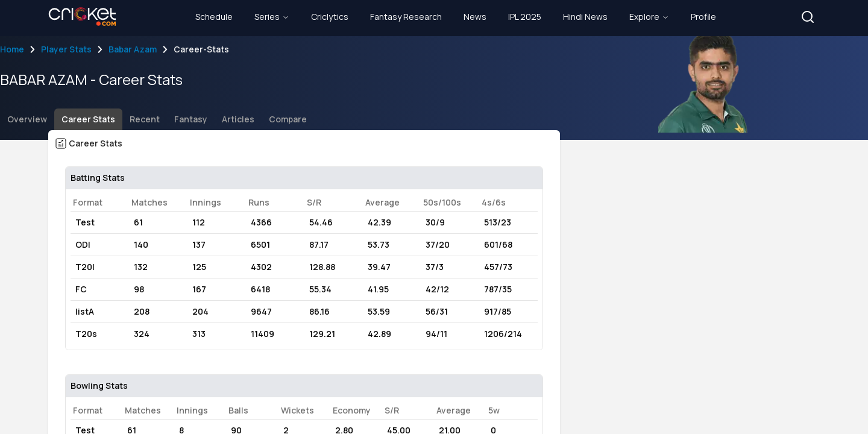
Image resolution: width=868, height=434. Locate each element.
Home (12, 49)
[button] (808, 17)
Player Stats (66, 49)
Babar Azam (133, 49)
